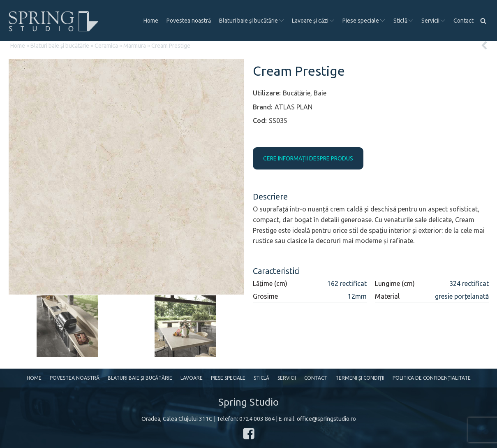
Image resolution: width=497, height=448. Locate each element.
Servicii (433, 21)
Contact (463, 21)
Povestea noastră (189, 21)
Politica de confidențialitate (432, 378)
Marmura (135, 46)
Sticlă (403, 21)
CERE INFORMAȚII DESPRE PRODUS (308, 158)
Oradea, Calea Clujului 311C (177, 419)
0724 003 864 (257, 419)
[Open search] (483, 21)
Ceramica (106, 46)
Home (151, 21)
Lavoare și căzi (313, 21)
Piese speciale (364, 21)
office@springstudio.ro (326, 419)
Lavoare (192, 378)
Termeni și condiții (360, 378)
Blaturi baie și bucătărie (251, 21)
